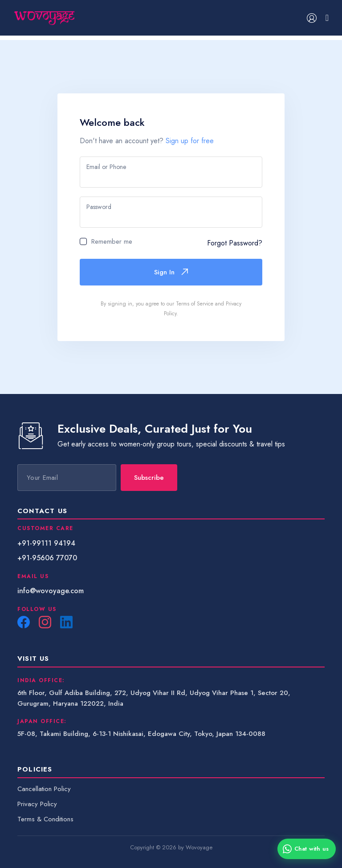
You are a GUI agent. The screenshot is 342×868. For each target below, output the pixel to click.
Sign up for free (190, 141)
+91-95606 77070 (47, 558)
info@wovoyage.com (51, 591)
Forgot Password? (235, 243)
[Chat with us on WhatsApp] (307, 849)
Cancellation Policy (44, 789)
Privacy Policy (37, 804)
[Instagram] (45, 622)
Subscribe (149, 478)
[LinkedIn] (66, 622)
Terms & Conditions (45, 819)
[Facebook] (24, 622)
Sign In (171, 272)
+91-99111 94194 (46, 543)
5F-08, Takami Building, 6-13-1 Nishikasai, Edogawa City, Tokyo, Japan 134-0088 (141, 734)
